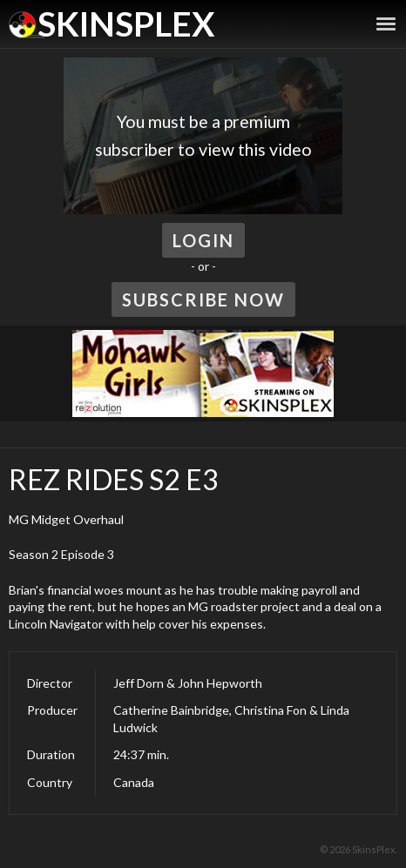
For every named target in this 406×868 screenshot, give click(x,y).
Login (203, 240)
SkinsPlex (126, 24)
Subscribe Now (203, 299)
